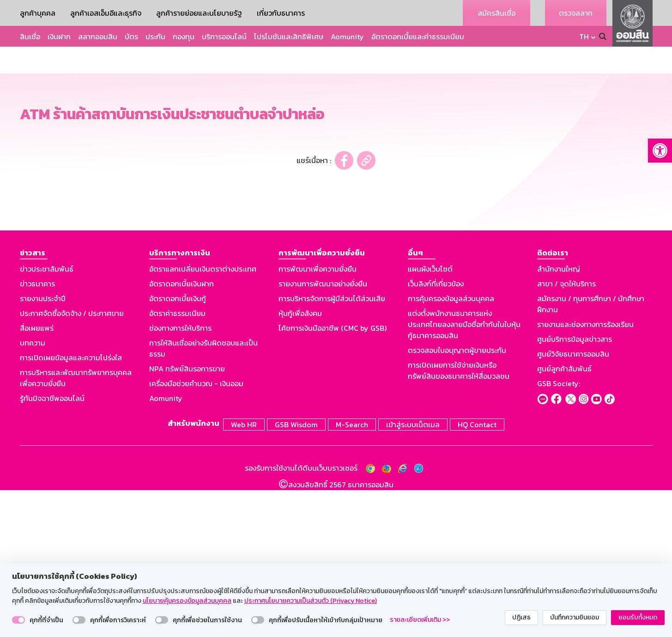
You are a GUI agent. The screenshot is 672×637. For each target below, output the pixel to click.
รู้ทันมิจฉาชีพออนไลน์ (52, 546)
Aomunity (347, 36)
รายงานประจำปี (43, 447)
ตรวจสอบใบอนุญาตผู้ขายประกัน (457, 498)
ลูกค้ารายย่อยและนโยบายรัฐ (199, 13)
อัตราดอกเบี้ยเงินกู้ (178, 447)
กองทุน (184, 36)
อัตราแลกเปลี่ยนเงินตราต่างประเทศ (203, 417)
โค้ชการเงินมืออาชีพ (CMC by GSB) (333, 476)
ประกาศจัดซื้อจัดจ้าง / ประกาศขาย (72, 461)
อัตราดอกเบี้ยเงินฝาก (182, 432)
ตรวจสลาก (576, 13)
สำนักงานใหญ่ (559, 417)
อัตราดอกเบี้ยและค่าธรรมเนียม (418, 36)
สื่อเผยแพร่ (37, 476)
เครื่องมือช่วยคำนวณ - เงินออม (196, 532)
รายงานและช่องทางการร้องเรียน (585, 473)
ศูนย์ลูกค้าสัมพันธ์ (564, 517)
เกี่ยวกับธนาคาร (281, 13)
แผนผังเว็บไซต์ (430, 417)
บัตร (131, 36)
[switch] (18, 620)
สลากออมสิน (98, 36)
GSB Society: (559, 532)
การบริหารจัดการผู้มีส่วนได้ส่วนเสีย (332, 447)
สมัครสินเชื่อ (496, 13)
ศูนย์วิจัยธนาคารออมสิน (573, 502)
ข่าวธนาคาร (37, 432)
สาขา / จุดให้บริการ (566, 432)
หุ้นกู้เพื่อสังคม (300, 461)
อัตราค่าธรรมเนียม (177, 461)
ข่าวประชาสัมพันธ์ (47, 417)
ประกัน (155, 36)
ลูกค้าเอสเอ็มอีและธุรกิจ (106, 13)
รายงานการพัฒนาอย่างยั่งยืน (323, 432)
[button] (660, 151)
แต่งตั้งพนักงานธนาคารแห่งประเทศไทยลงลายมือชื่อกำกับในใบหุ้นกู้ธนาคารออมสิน (464, 473)
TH (584, 36)
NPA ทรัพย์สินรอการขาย (187, 517)
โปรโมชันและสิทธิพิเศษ (289, 36)
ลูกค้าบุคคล (38, 13)
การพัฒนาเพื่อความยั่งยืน (318, 417)
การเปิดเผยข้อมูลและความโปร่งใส (71, 506)
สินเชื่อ (30, 36)
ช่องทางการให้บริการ (180, 476)
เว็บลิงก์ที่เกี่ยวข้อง (436, 432)
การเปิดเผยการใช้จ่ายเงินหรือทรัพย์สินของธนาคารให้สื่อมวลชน (459, 519)
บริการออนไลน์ (224, 36)
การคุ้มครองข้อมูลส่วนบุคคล (451, 447)
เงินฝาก (59, 36)
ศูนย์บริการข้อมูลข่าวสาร (575, 487)
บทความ (33, 491)
